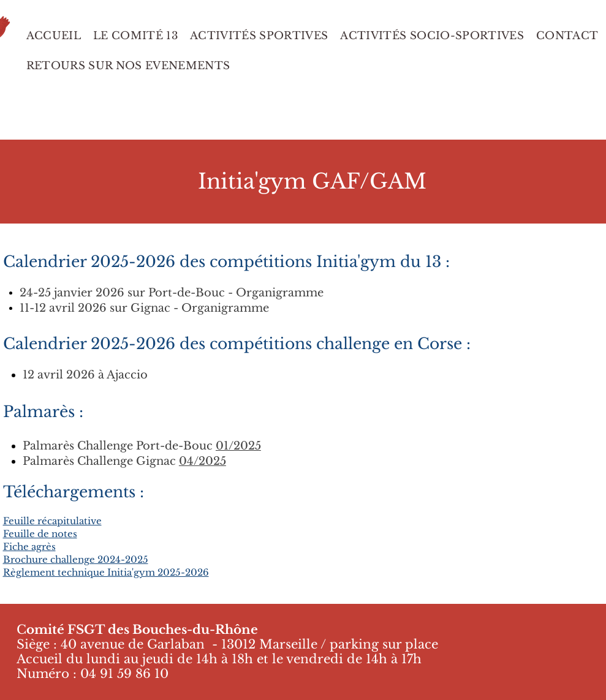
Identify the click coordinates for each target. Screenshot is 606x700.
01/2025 (238, 446)
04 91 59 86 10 (124, 674)
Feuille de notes (40, 534)
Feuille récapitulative (52, 521)
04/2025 (203, 461)
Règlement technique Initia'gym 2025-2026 (106, 572)
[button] (128, 66)
